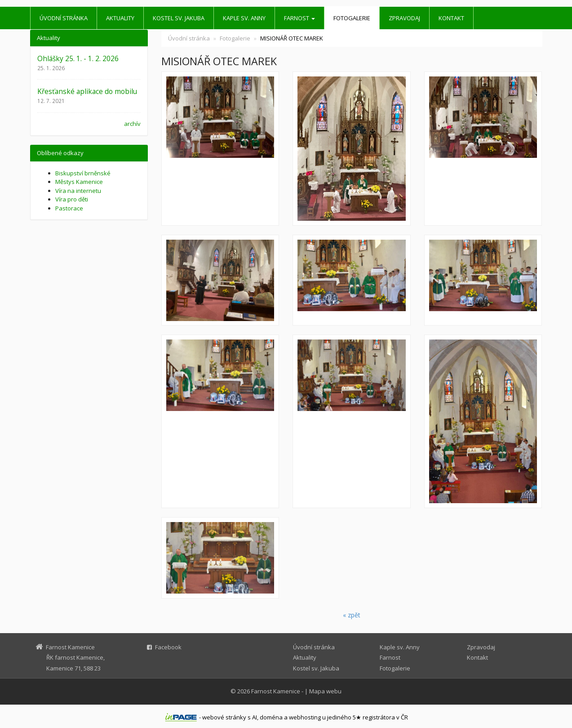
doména (271, 717)
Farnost (299, 18)
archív (132, 124)
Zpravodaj (404, 18)
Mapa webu (325, 691)
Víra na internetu (78, 191)
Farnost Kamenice (276, 691)
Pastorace (69, 208)
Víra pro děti (72, 199)
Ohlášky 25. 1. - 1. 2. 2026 (78, 58)
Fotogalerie (352, 18)
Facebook (168, 647)
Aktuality (120, 18)
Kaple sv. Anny (244, 18)
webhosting (305, 717)
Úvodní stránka (64, 18)
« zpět (352, 615)
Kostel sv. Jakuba (179, 18)
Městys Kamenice (79, 182)
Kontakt (451, 18)
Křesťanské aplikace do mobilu (87, 91)
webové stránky (224, 717)
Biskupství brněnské (83, 173)
